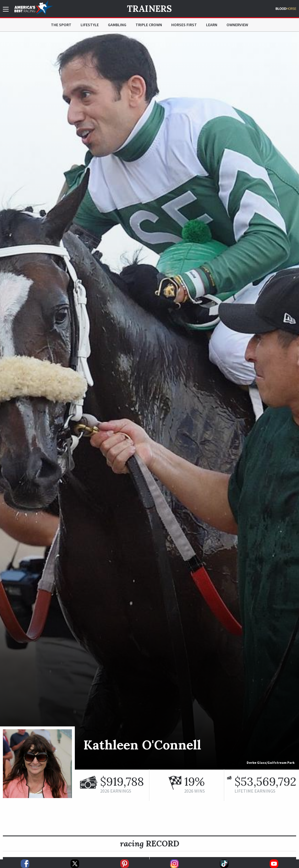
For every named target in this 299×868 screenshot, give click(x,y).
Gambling (117, 25)
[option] (149, 401)
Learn (212, 25)
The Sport (61, 25)
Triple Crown (149, 25)
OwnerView (237, 25)
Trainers (149, 9)
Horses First (184, 25)
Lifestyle (90, 25)
